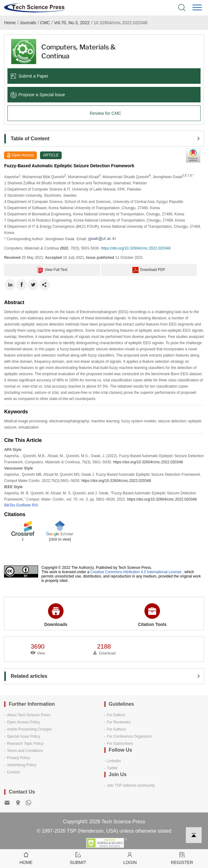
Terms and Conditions (25, 751)
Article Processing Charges (29, 729)
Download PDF (149, 270)
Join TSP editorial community (131, 785)
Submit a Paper (29, 76)
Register (182, 858)
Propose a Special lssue (38, 95)
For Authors (117, 729)
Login (130, 858)
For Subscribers (120, 744)
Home (10, 23)
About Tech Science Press (29, 715)
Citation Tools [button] (152, 615)
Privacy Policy (18, 758)
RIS (35, 505)
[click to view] (60, 539)
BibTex (10, 505)
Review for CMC (106, 113)
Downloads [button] (56, 615)
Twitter (112, 768)
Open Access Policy (23, 722)
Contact (13, 772)
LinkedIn (114, 761)
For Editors (116, 715)
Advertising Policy (22, 765)
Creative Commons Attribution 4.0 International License (136, 572)
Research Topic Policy (25, 744)
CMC (45, 23)
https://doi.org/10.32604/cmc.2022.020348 (136, 248)
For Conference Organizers (129, 736)
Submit (78, 858)
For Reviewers (119, 722)
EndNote (24, 505)
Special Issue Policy (23, 736)
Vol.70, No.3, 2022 (72, 23)
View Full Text (52, 270)
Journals (28, 23)
